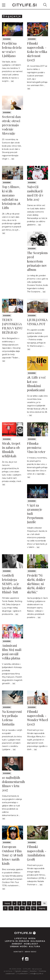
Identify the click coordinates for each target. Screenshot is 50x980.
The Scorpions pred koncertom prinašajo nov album (37, 261)
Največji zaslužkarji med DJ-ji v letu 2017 (35, 193)
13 (17, 908)
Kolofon (34, 971)
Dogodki (7, 39)
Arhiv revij (31, 952)
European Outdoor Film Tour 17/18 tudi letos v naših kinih (12, 855)
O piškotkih (23, 973)
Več (12, 81)
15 (28, 908)
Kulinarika (38, 941)
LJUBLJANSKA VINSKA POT (37, 322)
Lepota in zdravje (17, 941)
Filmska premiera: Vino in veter (36, 447)
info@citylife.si (37, 973)
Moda (32, 938)
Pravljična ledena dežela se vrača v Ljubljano (12, 50)
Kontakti (19, 952)
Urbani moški (19, 946)
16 (34, 908)
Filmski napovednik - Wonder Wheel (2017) (38, 718)
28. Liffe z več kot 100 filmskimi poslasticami (36, 384)
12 (11, 908)
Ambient (17, 944)
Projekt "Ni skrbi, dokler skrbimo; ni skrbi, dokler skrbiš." (36, 584)
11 (5, 908)
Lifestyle (21, 938)
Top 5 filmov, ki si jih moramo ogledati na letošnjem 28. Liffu (11, 197)
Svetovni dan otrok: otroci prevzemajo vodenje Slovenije (11, 125)
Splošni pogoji (22, 971)
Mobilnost (31, 944)
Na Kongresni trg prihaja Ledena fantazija (12, 718)
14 (22, 908)
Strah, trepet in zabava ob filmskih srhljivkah (11, 450)
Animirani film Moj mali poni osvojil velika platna (12, 652)
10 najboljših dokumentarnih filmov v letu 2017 (13, 784)
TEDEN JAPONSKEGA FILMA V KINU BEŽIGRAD (12, 326)
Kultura (35, 946)
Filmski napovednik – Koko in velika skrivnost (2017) (37, 52)
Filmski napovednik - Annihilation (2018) (37, 853)
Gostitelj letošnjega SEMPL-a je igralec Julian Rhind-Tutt (12, 584)
